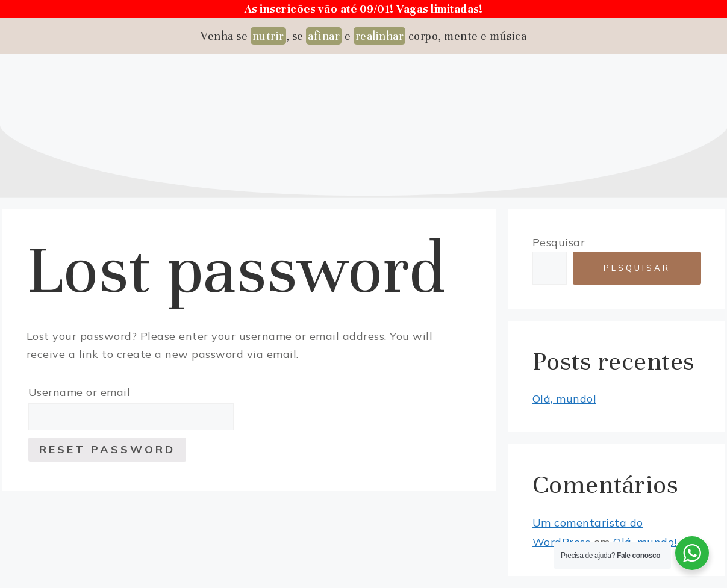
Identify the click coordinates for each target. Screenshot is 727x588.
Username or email (80, 392)
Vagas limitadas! (439, 9)
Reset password (107, 449)
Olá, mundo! (564, 399)
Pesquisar (559, 242)
